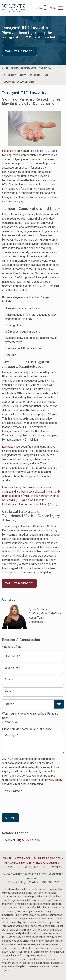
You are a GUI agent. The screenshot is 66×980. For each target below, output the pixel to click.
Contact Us (12, 867)
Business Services (47, 858)
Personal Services (18, 863)
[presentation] (29, 803)
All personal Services (21, 68)
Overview (45, 68)
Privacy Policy (17, 882)
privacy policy (54, 780)
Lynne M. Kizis (38, 609)
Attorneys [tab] (10, 75)
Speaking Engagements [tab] (19, 82)
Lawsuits (8, 447)
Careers (30, 867)
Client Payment (51, 867)
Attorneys (23, 858)
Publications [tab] (39, 75)
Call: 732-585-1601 (20, 51)
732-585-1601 (51, 882)
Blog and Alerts (47, 863)
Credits (34, 882)
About (7, 858)
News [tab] (24, 75)
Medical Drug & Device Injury (23, 840)
